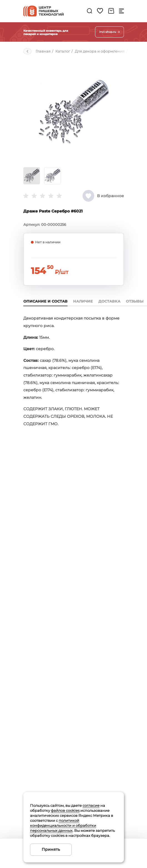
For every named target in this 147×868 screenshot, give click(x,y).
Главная (43, 51)
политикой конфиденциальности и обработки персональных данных (63, 825)
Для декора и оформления (100, 51)
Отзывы (135, 301)
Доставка (109, 301)
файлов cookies (65, 810)
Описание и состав (45, 301)
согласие (91, 805)
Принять (51, 849)
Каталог (63, 51)
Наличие (83, 301)
